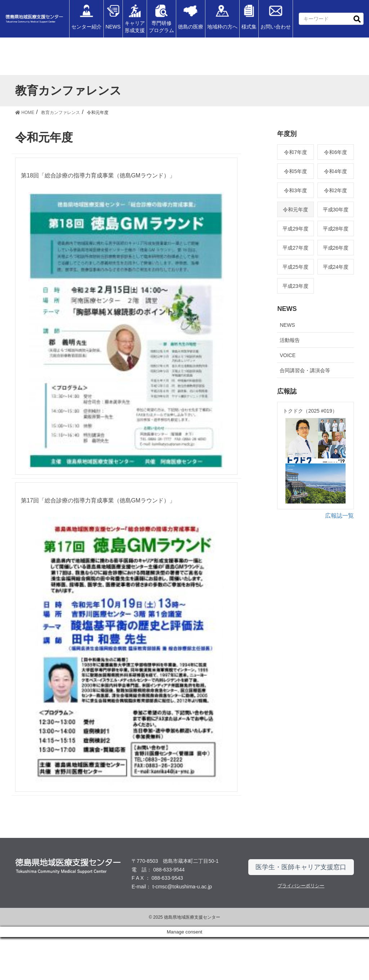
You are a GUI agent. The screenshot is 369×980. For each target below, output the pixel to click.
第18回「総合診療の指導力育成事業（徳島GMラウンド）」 (98, 175)
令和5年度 (295, 171)
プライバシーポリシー (301, 929)
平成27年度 (295, 248)
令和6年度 (335, 152)
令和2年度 (335, 190)
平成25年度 (295, 267)
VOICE (288, 355)
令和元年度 (295, 210)
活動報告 (290, 340)
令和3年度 (295, 190)
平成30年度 (336, 210)
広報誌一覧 (339, 522)
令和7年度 (295, 152)
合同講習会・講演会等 (305, 370)
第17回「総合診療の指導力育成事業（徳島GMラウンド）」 (98, 522)
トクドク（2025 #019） (310, 411)
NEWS (287, 325)
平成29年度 (295, 229)
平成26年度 (336, 248)
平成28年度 (336, 229)
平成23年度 (295, 286)
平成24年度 (336, 267)
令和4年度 (335, 171)
